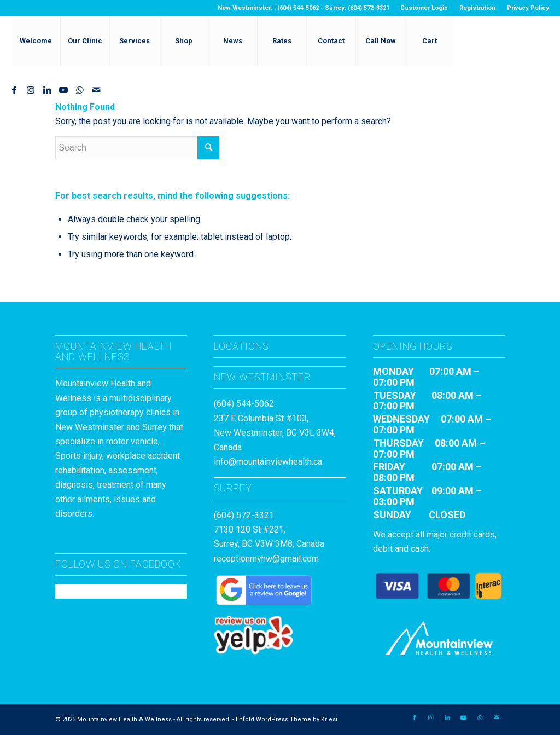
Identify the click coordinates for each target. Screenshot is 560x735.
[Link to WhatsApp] (80, 90)
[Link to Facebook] (14, 90)
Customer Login (424, 8)
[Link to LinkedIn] (47, 90)
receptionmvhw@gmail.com (266, 559)
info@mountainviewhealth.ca (268, 462)
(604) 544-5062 (244, 404)
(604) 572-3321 (244, 515)
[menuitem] (424, 8)
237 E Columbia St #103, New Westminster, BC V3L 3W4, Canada (275, 433)
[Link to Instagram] (31, 90)
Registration (477, 8)
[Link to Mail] (96, 90)
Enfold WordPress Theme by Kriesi (287, 719)
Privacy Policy (528, 8)
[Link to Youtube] (63, 90)
